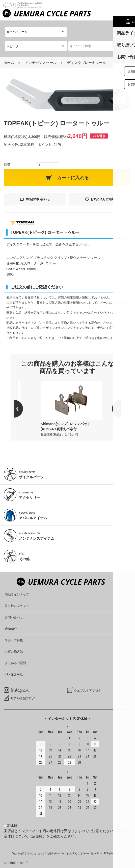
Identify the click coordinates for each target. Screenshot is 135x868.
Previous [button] (23, 409)
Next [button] (112, 409)
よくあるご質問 (15, 663)
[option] (71, 409)
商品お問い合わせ (38, 199)
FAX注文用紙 (14, 674)
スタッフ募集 (14, 640)
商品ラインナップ (17, 595)
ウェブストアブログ (88, 691)
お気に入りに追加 (103, 199)
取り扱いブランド (17, 606)
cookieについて (16, 863)
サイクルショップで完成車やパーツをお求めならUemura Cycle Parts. (64, 853)
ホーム (9, 63)
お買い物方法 (14, 652)
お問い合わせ (14, 617)
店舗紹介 (11, 629)
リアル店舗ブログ (23, 698)
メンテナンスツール (41, 63)
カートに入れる (73, 178)
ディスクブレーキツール (87, 63)
